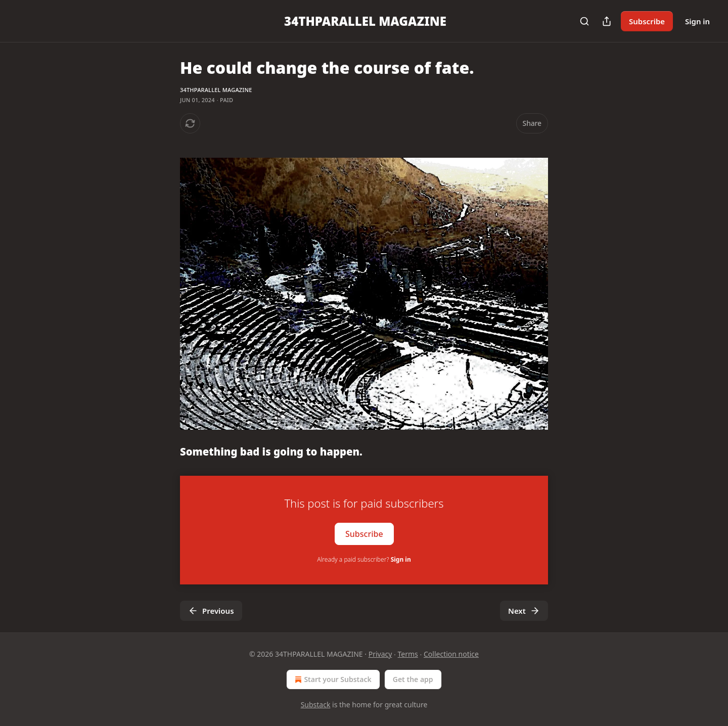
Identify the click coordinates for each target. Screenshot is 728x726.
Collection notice (451, 654)
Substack (316, 705)
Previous (211, 611)
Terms (408, 654)
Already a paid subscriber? (364, 559)
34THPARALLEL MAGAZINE (216, 90)
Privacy (380, 654)
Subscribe (647, 21)
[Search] (584, 21)
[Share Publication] (607, 21)
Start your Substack (332, 679)
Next (524, 611)
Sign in (697, 21)
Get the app (413, 679)
